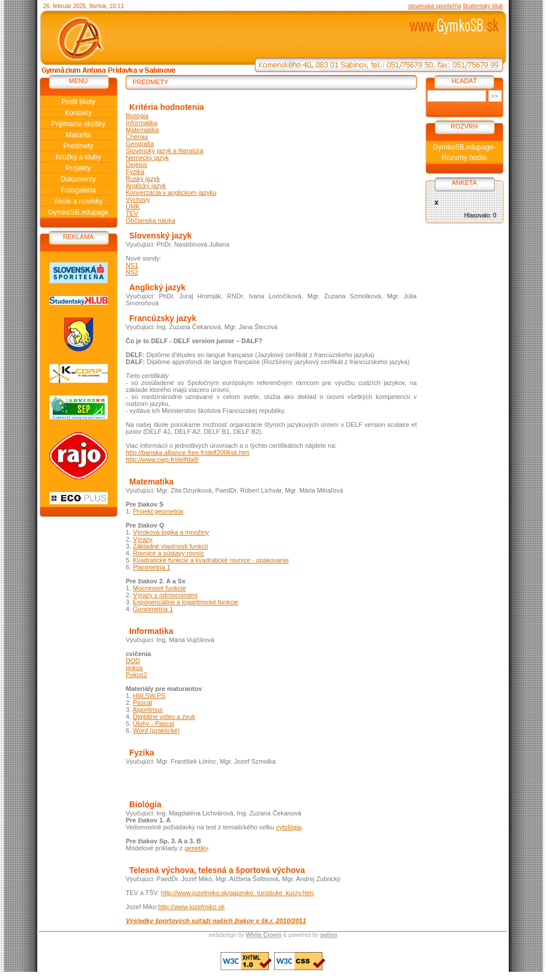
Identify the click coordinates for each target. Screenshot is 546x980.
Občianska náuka (150, 220)
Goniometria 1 (153, 609)
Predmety (78, 146)
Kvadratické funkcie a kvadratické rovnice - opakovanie (211, 560)
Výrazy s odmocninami (165, 595)
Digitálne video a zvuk (164, 717)
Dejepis (136, 165)
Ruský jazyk (143, 179)
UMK (133, 206)
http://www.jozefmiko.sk (192, 907)
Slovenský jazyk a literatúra (164, 151)
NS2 (132, 272)
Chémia (137, 137)
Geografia (140, 144)
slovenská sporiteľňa (435, 6)
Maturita (78, 135)
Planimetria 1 (151, 567)
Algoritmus (148, 710)
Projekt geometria (158, 511)
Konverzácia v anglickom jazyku (171, 193)
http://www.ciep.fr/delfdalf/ (162, 459)
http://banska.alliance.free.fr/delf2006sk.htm (188, 452)
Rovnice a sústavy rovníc (168, 553)
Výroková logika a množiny (171, 532)
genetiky (196, 848)
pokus (134, 668)
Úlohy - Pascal (153, 724)
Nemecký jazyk (147, 158)
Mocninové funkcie (159, 588)
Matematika (142, 130)
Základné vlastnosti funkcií (170, 546)
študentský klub (483, 6)
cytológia (288, 827)
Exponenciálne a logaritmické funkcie (185, 602)
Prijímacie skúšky (78, 124)
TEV (132, 213)
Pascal (142, 703)
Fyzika (135, 172)
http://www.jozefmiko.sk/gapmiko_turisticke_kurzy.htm (237, 893)
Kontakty (78, 113)
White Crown (263, 935)
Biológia (137, 116)
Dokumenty (78, 179)
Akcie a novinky (78, 201)
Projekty (78, 168)
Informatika (141, 123)
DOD (133, 661)
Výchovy (138, 199)
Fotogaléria (78, 190)
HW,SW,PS (149, 696)
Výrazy (143, 539)
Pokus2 (136, 675)
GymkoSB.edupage (78, 212)
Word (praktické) (156, 730)
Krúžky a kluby (78, 157)
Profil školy (78, 102)
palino (329, 935)
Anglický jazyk (146, 186)
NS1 (132, 265)
